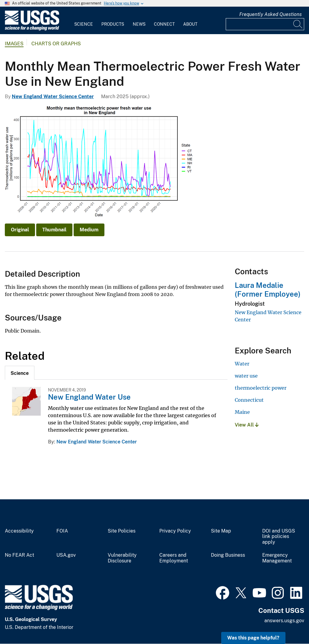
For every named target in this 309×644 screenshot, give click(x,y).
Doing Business (228, 555)
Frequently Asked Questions (271, 14)
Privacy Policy (175, 531)
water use (246, 376)
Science (84, 24)
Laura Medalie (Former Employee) (268, 290)
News (139, 24)
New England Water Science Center (53, 97)
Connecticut (249, 400)
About (190, 24)
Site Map (221, 531)
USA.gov (66, 555)
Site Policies (122, 531)
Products (113, 24)
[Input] (265, 24)
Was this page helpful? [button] (253, 638)
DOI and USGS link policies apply (279, 537)
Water (242, 364)
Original (20, 230)
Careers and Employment (174, 558)
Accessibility (19, 531)
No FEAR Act (19, 555)
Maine (242, 412)
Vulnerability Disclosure (122, 558)
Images (14, 44)
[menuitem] (84, 21)
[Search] (298, 24)
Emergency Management (277, 558)
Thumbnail (54, 230)
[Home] (32, 29)
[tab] (20, 373)
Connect (164, 24)
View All (247, 425)
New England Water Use (89, 397)
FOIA (62, 531)
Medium (89, 230)
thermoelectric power (261, 388)
